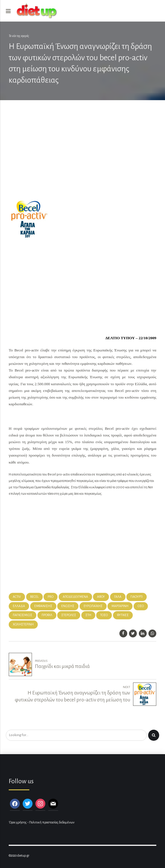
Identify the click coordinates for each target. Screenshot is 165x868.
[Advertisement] (82, 152)
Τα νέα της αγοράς (19, 36)
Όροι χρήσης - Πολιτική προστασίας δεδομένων (42, 822)
